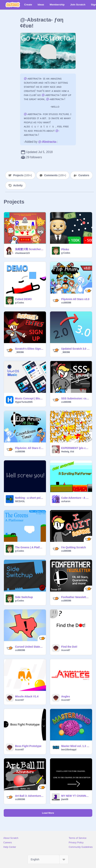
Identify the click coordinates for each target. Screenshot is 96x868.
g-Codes (66, 253)
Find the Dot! (69, 647)
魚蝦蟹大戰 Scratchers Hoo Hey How (29, 249)
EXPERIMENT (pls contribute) (76, 448)
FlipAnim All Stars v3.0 (75, 299)
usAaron (66, 501)
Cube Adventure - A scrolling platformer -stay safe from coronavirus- (76, 498)
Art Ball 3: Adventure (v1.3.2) (29, 796)
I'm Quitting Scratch (73, 547)
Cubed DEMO (23, 299)
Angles (66, 696)
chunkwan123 (22, 253)
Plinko (65, 249)
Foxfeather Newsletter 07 (76, 597)
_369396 (19, 352)
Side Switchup (24, 597)
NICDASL (20, 501)
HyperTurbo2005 (24, 402)
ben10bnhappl (69, 750)
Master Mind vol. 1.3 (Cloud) (76, 746)
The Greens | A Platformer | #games (29, 547)
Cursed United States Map (29, 647)
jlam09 (65, 799)
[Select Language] (48, 859)
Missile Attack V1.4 (27, 696)
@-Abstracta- (47, 142)
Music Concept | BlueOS (29, 398)
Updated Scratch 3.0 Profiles (76, 349)
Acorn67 (66, 650)
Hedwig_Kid (68, 452)
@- (26, 78)
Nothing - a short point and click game (29, 498)
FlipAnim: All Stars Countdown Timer (29, 448)
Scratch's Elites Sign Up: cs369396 (29, 349)
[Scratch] (13, 5)
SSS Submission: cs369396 (76, 398)
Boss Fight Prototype (28, 746)
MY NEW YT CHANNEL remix (76, 796)
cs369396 (66, 303)
